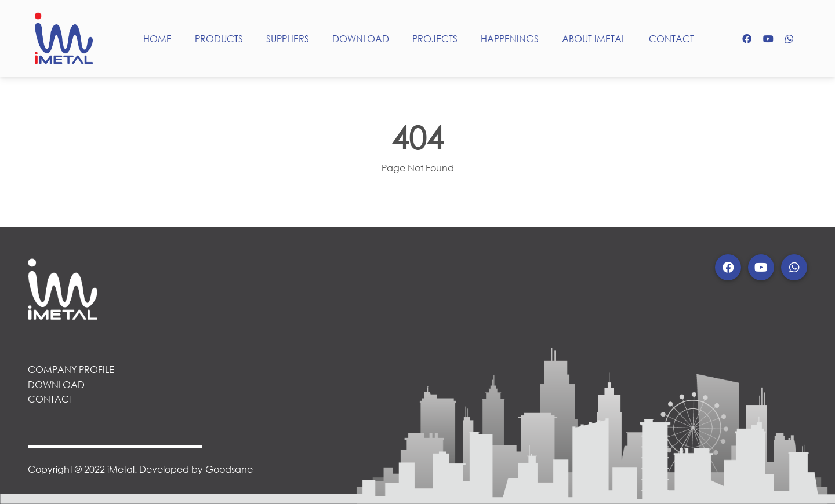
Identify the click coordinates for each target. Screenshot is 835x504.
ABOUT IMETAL (594, 39)
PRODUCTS (219, 39)
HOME (157, 39)
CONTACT (671, 39)
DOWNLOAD (361, 39)
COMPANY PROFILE (71, 369)
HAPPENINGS (510, 39)
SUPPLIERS (288, 39)
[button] (728, 267)
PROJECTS (435, 39)
